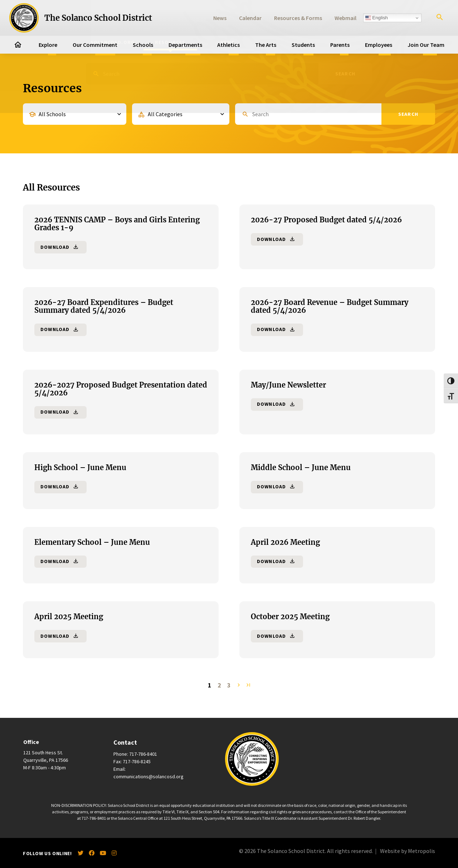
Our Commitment (95, 45)
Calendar (250, 18)
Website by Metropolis (408, 851)
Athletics (228, 45)
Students (303, 45)
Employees (379, 45)
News (220, 18)
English (377, 18)
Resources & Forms (298, 18)
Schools (143, 45)
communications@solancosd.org (148, 776)
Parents (340, 45)
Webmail (345, 18)
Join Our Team (426, 45)
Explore (48, 45)
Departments (185, 45)
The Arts (266, 45)
